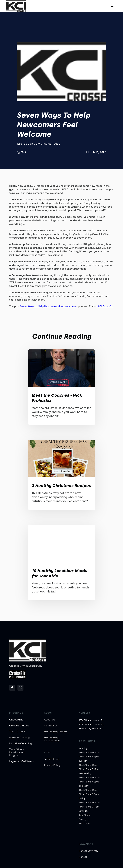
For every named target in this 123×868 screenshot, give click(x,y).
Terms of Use (52, 759)
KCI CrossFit (105, 306)
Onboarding (16, 720)
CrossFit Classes (19, 726)
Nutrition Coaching (21, 743)
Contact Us (51, 726)
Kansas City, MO (88, 851)
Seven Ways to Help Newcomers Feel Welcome (48, 306)
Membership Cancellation (52, 739)
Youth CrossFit (18, 732)
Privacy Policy (52, 765)
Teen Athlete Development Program (17, 752)
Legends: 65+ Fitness (21, 761)
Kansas (83, 857)
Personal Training (19, 738)
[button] (112, 6)
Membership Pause (55, 732)
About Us (49, 720)
